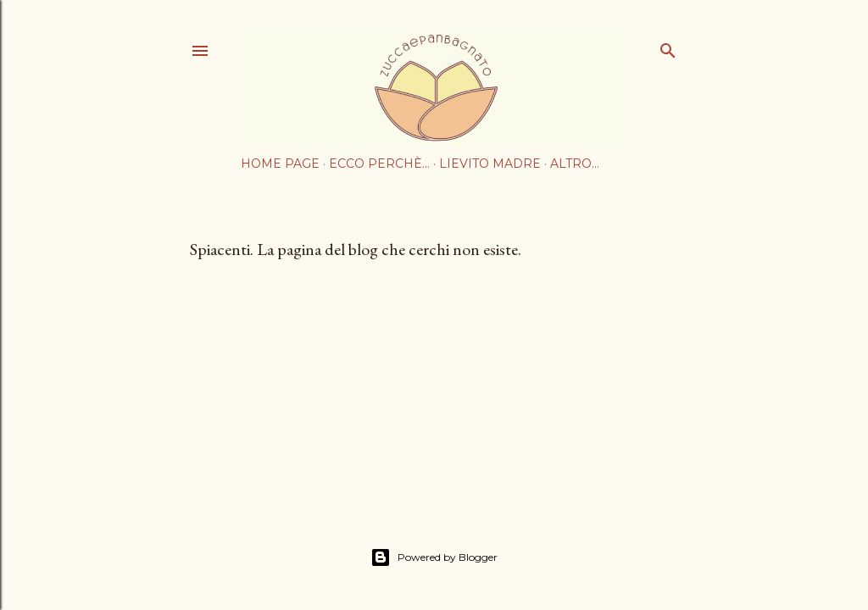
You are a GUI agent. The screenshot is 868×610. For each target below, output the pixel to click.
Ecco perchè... (379, 164)
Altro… (575, 164)
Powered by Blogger (434, 557)
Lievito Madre (490, 164)
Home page (280, 164)
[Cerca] (668, 47)
